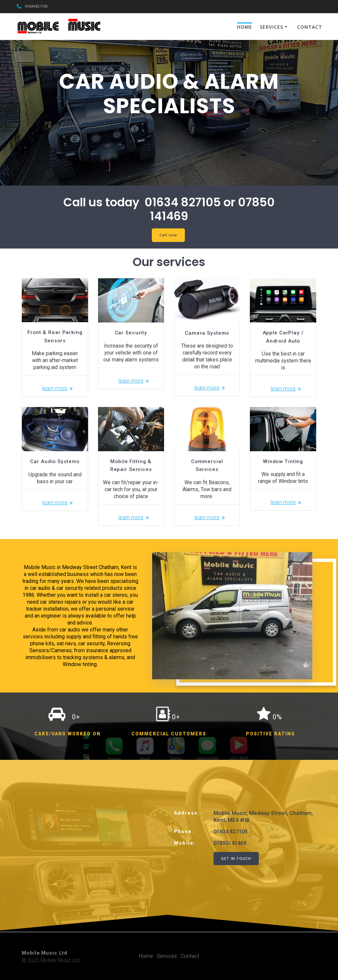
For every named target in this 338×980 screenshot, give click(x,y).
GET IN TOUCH (236, 859)
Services (271, 27)
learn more (55, 388)
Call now (168, 235)
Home (245, 27)
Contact (310, 27)
